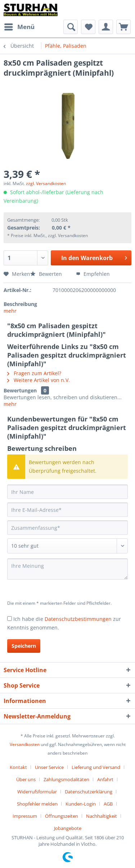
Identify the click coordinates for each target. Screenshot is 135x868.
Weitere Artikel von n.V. (39, 380)
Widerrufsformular (37, 792)
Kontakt (18, 767)
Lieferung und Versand (96, 767)
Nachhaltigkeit (102, 816)
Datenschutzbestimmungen (78, 619)
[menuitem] (19, 27)
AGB (108, 804)
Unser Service (49, 767)
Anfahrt (105, 779)
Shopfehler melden (37, 804)
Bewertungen (20, 390)
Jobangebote (68, 828)
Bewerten (47, 274)
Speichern (24, 646)
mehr (10, 311)
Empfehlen (93, 274)
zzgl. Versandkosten (46, 183)
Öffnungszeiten (62, 816)
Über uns (26, 779)
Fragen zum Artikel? (34, 373)
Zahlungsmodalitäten (66, 779)
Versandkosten (25, 744)
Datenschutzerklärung (89, 792)
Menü (19, 26)
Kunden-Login (81, 804)
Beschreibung (20, 304)
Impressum (25, 816)
